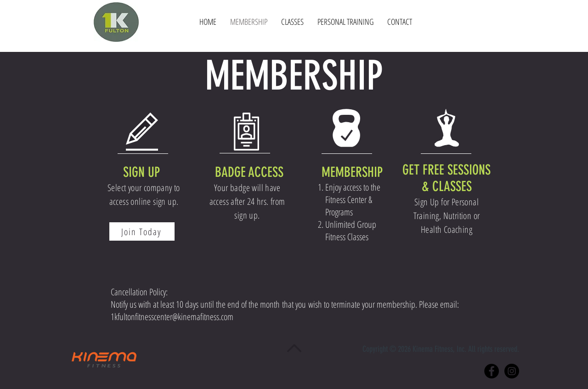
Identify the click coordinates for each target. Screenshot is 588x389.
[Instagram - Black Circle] (512, 371)
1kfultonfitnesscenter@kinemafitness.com (172, 317)
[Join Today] (142, 231)
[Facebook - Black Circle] (492, 371)
